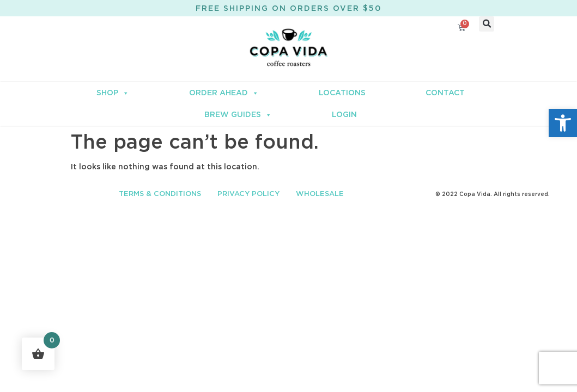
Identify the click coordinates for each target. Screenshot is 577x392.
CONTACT (445, 93)
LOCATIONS (342, 93)
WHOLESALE (320, 194)
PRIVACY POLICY (248, 194)
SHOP (113, 93)
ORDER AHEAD (224, 93)
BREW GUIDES (238, 115)
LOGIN (344, 115)
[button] (563, 123)
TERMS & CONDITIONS (160, 194)
